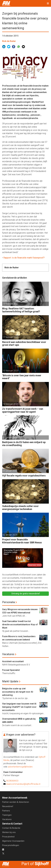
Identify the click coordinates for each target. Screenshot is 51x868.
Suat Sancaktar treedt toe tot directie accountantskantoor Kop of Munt (20, 625)
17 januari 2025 (10, 437)
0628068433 (12, 781)
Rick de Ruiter (9, 41)
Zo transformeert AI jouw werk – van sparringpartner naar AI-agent (23, 410)
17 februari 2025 (11, 337)
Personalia (8, 602)
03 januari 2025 (10, 471)
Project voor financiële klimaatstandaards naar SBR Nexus (22, 541)
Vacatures (8, 654)
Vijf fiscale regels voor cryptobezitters (24, 476)
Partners (6, 811)
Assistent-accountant (13, 661)
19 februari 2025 (11, 304)
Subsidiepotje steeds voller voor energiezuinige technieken (20, 508)
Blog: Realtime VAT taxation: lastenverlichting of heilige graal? (21, 310)
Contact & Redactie (11, 828)
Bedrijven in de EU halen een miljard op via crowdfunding (24, 444)
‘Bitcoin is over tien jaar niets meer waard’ (22, 377)
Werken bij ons (9, 832)
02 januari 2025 (10, 501)
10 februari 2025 (11, 371)
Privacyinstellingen (11, 845)
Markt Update (10, 681)
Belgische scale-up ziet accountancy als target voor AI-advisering (18, 692)
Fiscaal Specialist (11, 670)
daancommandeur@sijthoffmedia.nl (23, 784)
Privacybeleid (8, 837)
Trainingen (7, 815)
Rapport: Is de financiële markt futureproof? (24, 258)
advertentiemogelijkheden (20, 767)
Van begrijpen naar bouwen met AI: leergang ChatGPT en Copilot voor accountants (19, 707)
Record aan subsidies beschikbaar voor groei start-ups (24, 344)
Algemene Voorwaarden (13, 841)
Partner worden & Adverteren (16, 802)
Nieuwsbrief (8, 806)
